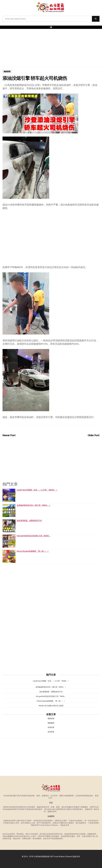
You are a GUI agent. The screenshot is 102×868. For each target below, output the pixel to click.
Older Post (94, 435)
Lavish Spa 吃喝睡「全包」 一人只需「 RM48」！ (37, 490)
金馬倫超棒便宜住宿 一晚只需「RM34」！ (34, 505)
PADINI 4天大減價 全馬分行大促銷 (51, 706)
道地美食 (51, 732)
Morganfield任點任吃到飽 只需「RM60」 (34, 536)
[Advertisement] (51, 48)
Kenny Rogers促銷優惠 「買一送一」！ (33, 551)
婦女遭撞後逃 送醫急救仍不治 (29, 520)
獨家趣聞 (51, 723)
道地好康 (51, 727)
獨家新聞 (7, 72)
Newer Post (9, 435)
